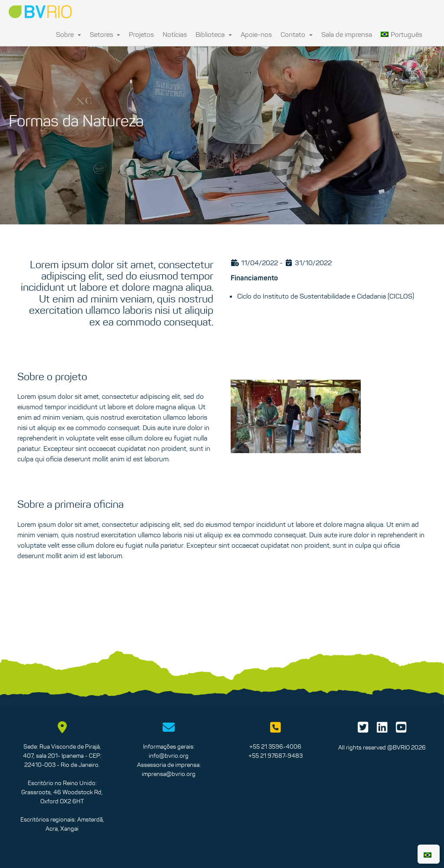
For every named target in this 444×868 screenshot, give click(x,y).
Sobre (69, 34)
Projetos (141, 34)
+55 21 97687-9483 (276, 756)
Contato (297, 34)
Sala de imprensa (347, 34)
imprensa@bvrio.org (169, 774)
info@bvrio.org (169, 756)
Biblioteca (214, 34)
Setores (105, 34)
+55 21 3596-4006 (275, 746)
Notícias (175, 34)
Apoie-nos (256, 34)
